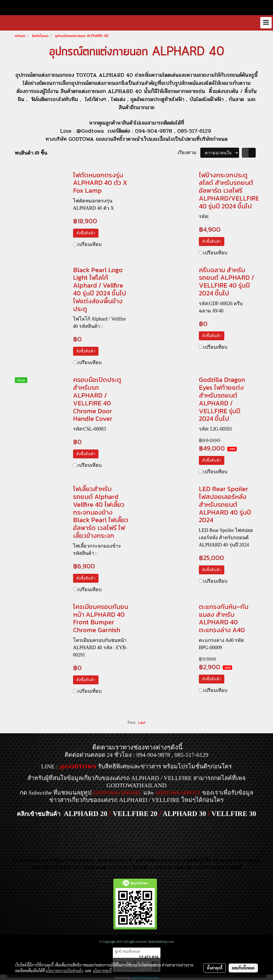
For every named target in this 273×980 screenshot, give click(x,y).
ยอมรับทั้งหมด (243, 968)
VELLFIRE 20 (135, 814)
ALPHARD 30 (184, 814)
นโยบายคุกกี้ (102, 971)
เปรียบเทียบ (89, 244)
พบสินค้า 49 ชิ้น (31, 153)
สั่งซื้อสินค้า (86, 233)
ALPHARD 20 (85, 814)
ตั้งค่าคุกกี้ (215, 968)
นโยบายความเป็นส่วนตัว (65, 971)
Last (142, 723)
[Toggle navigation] (266, 23)
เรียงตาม (189, 152)
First (132, 723)
